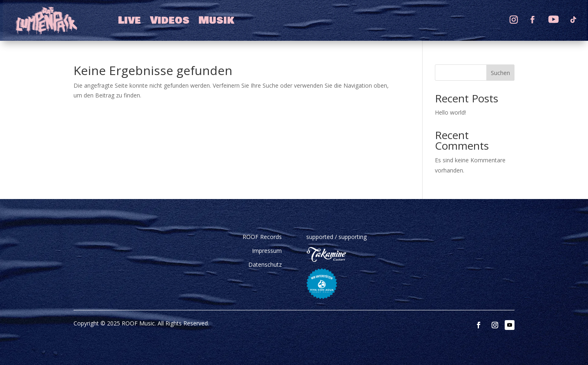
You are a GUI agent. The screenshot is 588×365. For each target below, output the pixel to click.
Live (129, 20)
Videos (170, 20)
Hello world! (450, 112)
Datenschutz (265, 264)
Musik (216, 20)
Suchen (500, 73)
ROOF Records (262, 237)
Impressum (267, 251)
